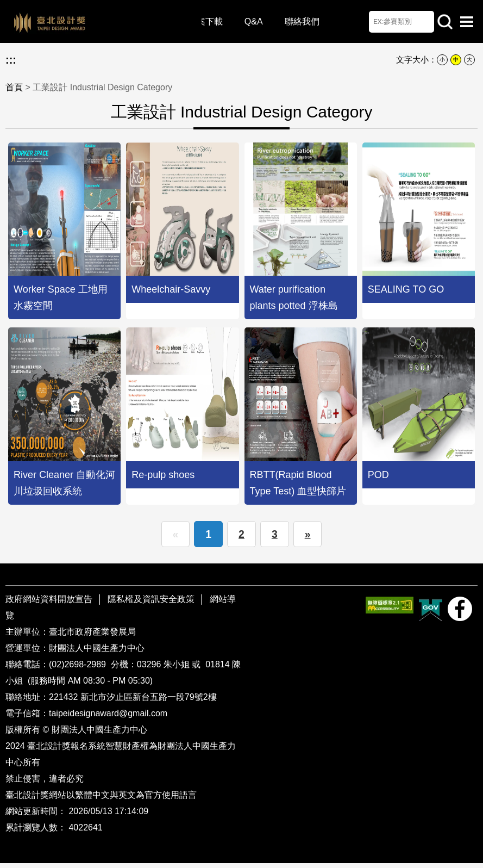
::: (11, 60)
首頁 (14, 87)
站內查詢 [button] (445, 22)
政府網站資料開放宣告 (50, 604)
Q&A (257, 21)
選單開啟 (467, 22)
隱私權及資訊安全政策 (151, 604)
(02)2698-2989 (79, 669)
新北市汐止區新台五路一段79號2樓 (149, 702)
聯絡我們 (305, 21)
